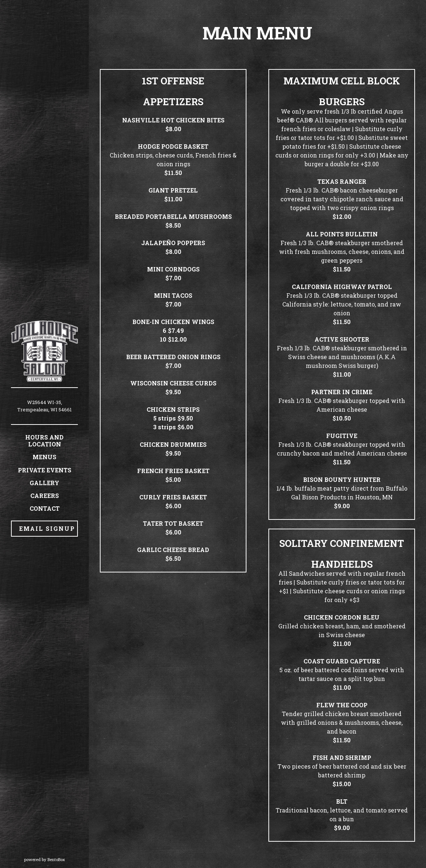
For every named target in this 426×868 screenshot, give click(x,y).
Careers (45, 496)
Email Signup (47, 528)
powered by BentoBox (57, 859)
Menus (44, 457)
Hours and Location (44, 441)
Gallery (44, 483)
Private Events (45, 470)
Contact (45, 508)
